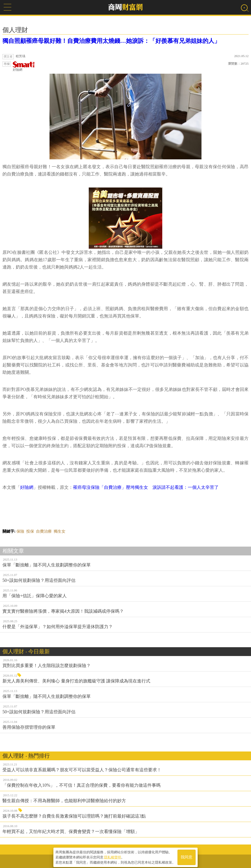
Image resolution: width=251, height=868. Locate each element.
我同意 (187, 856)
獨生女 (60, 531)
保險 (20, 531)
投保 (30, 531)
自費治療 (44, 531)
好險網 (24, 66)
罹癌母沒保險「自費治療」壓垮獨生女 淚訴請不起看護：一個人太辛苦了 (146, 487)
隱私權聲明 (113, 856)
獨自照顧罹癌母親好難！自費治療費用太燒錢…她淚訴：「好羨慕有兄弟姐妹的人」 (111, 41)
